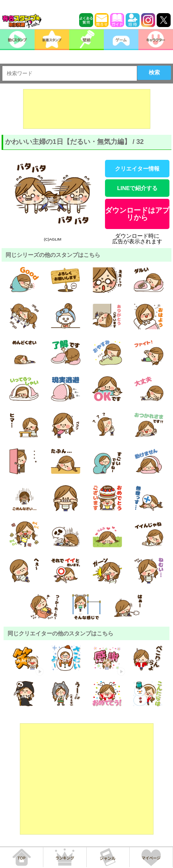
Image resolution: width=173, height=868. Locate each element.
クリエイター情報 (137, 169)
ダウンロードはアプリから (137, 214)
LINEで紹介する (137, 188)
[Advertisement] (87, 109)
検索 (154, 72)
